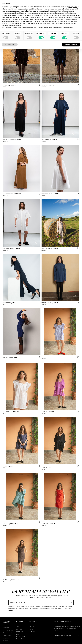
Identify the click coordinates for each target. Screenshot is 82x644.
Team (18, 626)
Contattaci (6, 628)
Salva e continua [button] (71, 44)
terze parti (35, 13)
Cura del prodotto (8, 633)
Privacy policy (7, 635)
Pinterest (32, 632)
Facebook (32, 629)
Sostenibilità (20, 632)
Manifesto (19, 629)
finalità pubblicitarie (59, 17)
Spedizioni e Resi (8, 630)
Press (18, 634)
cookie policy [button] (70, 11)
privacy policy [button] (73, 7)
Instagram (32, 626)
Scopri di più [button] (10, 44)
